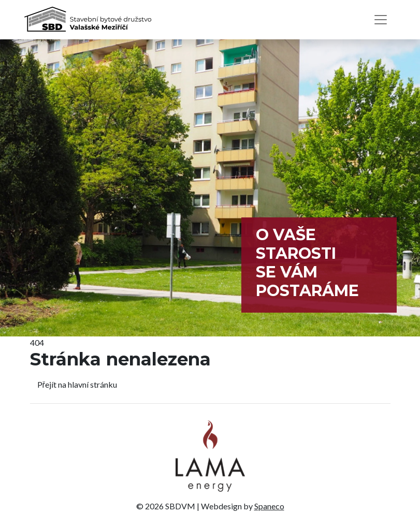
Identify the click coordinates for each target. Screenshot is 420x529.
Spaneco (269, 506)
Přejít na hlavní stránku (77, 384)
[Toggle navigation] (381, 20)
